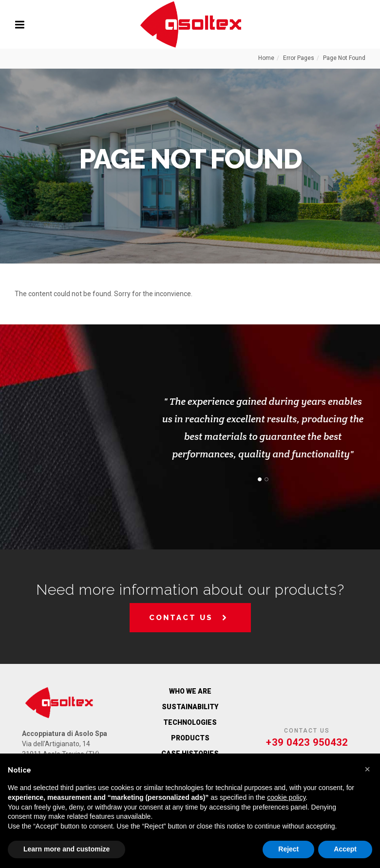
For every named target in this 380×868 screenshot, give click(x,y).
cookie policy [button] (286, 797)
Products (190, 738)
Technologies (190, 722)
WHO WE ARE (190, 691)
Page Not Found (344, 58)
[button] (367, 769)
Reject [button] (288, 849)
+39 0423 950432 (307, 742)
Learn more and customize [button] (66, 849)
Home (266, 58)
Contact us (189, 618)
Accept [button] (345, 849)
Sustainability (190, 707)
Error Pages (299, 58)
